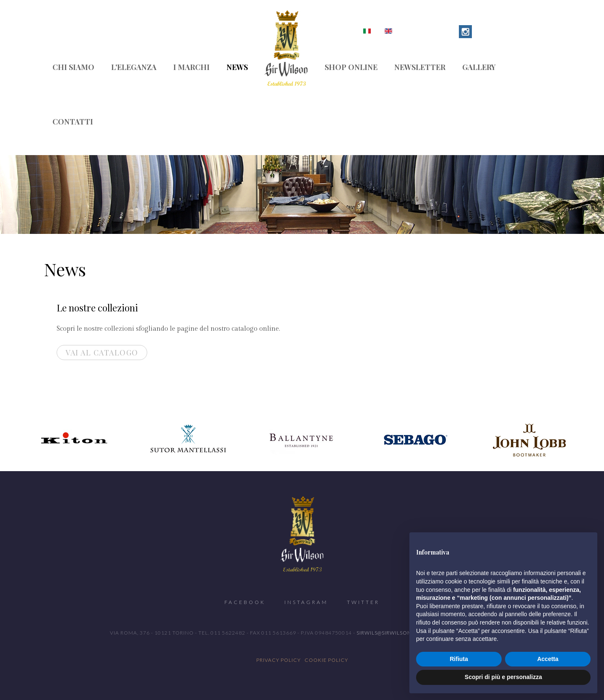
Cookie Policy (326, 660)
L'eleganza (134, 67)
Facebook (245, 602)
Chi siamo (73, 67)
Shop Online (351, 67)
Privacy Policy (279, 660)
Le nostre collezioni (97, 308)
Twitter (363, 602)
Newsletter (420, 67)
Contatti (73, 122)
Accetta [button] (548, 659)
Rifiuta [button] (459, 659)
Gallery (479, 67)
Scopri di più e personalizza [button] (503, 677)
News (237, 67)
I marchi (191, 67)
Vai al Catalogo (102, 353)
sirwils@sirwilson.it (387, 633)
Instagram (306, 602)
